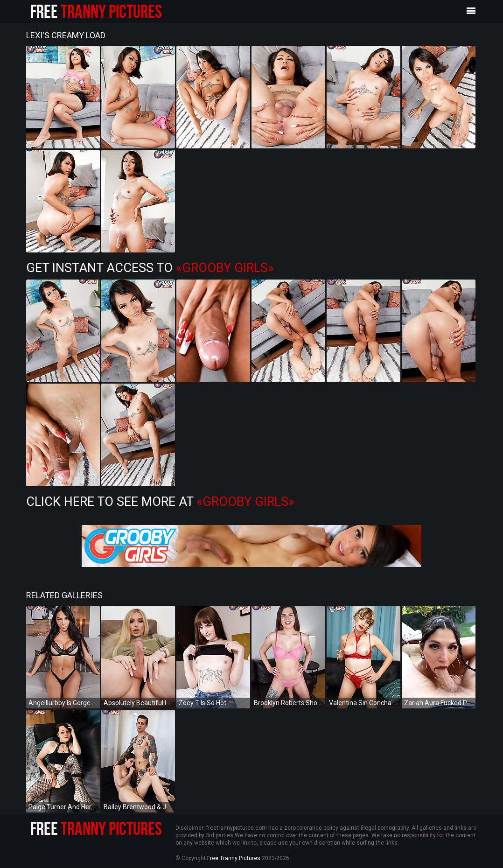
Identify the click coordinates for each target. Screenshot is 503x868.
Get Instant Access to (150, 268)
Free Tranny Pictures (234, 858)
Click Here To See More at (160, 502)
